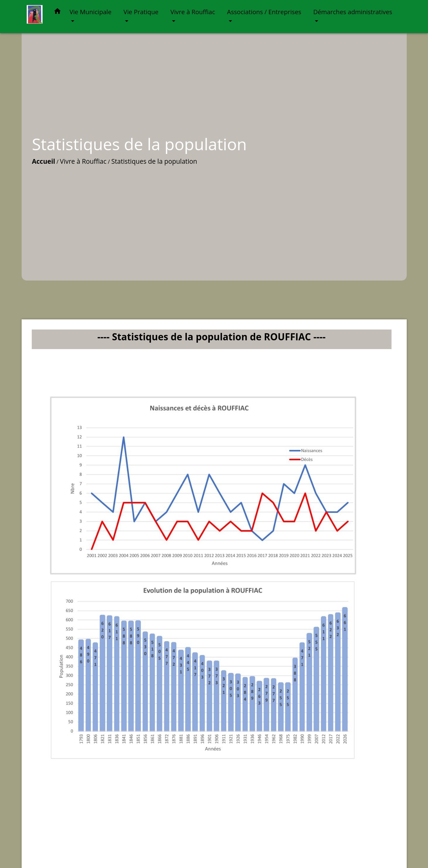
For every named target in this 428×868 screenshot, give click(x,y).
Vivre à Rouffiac (83, 161)
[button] (57, 12)
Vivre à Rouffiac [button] (193, 12)
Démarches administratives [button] (353, 12)
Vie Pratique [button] (141, 12)
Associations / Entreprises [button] (264, 12)
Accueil (44, 161)
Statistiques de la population (154, 161)
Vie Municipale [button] (91, 12)
